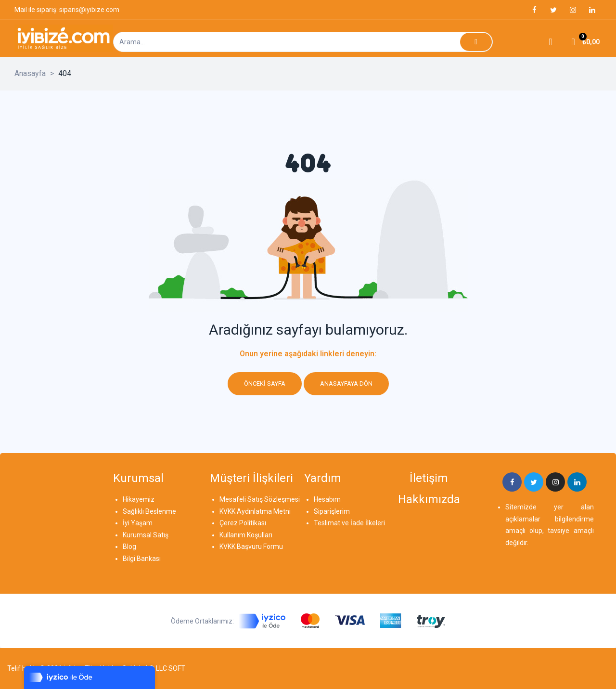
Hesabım (327, 499)
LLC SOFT (171, 668)
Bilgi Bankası (142, 559)
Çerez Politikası (243, 523)
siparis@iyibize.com (89, 10)
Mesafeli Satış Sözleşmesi (260, 499)
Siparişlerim (332, 511)
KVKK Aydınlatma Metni (255, 511)
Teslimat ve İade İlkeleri (349, 523)
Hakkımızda (429, 499)
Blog (129, 546)
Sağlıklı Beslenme (149, 511)
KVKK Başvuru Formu (251, 546)
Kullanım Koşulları (246, 535)
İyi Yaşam (138, 523)
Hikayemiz (139, 499)
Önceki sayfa (265, 383)
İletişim (429, 478)
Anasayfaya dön (346, 383)
